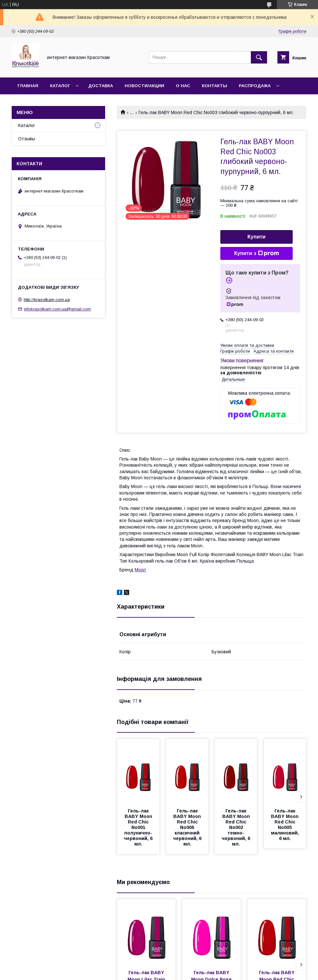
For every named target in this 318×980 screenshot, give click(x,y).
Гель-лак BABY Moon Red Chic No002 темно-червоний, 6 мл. (237, 827)
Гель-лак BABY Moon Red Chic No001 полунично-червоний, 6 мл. (139, 827)
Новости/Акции (144, 86)
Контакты (214, 86)
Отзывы (27, 139)
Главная (28, 86)
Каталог (60, 86)
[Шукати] (259, 57)
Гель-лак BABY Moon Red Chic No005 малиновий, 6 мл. (286, 825)
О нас (183, 86)
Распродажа (255, 86)
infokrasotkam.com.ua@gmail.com (57, 309)
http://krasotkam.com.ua (47, 300)
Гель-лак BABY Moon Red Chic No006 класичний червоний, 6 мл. (188, 827)
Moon (140, 570)
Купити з (256, 253)
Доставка (101, 86)
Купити (257, 237)
